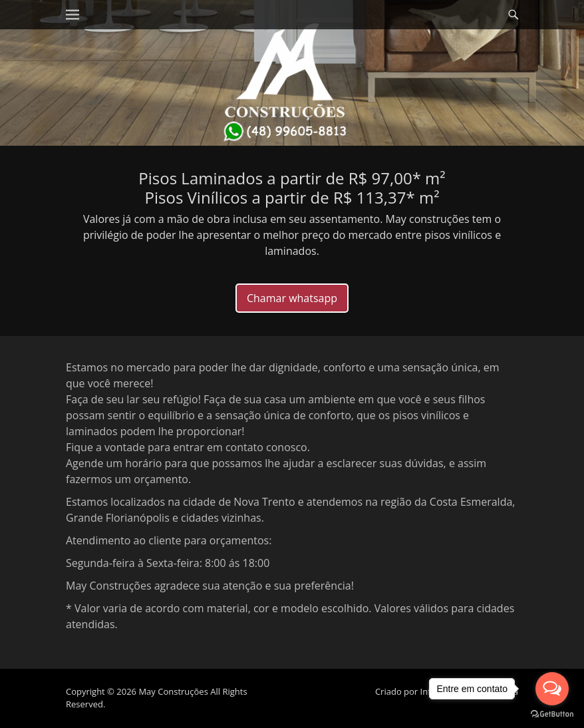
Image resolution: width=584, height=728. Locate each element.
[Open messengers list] (552, 689)
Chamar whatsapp (292, 298)
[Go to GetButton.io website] (552, 714)
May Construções (173, 691)
